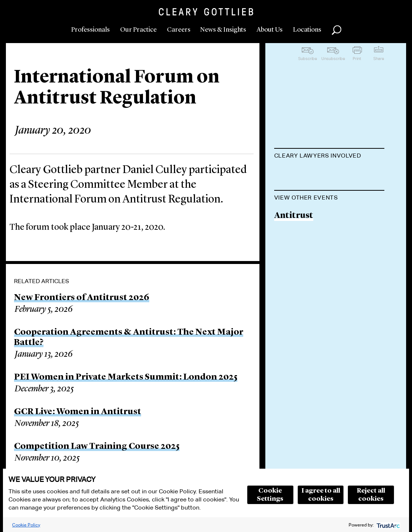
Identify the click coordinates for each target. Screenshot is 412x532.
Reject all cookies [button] (371, 495)
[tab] (329, 156)
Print (357, 59)
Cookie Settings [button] (270, 495)
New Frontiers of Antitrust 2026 (82, 298)
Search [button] (336, 30)
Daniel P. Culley (306, 174)
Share (379, 59)
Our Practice (138, 30)
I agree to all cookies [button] (321, 495)
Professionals (90, 30)
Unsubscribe (333, 59)
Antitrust (294, 253)
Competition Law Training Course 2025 (97, 447)
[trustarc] (387, 525)
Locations (307, 30)
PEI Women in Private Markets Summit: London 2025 (126, 377)
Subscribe (308, 59)
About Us (270, 30)
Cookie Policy (26, 525)
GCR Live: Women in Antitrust (78, 412)
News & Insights (223, 30)
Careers (179, 30)
